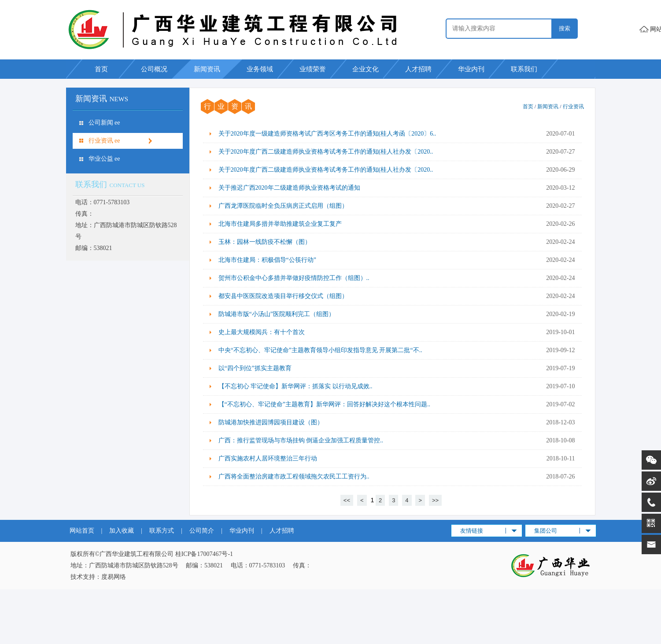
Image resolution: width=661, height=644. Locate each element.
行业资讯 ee (104, 141)
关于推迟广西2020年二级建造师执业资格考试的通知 (289, 188)
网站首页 (82, 531)
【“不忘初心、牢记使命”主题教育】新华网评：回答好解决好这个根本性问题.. (324, 404)
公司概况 (154, 69)
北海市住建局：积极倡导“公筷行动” (267, 260)
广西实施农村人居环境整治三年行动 (268, 458)
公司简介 (202, 531)
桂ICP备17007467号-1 (204, 554)
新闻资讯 (207, 69)
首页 (101, 69)
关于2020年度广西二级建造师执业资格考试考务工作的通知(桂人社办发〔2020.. (326, 152)
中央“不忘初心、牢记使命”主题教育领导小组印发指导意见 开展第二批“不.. (320, 350)
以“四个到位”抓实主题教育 (255, 368)
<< (347, 500)
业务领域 (260, 69)
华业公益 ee (104, 159)
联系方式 (162, 531)
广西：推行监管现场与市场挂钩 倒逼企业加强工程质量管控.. (301, 440)
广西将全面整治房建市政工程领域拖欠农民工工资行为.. (294, 477)
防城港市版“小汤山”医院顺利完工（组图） (277, 314)
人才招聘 (418, 69)
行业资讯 (573, 107)
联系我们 (524, 69)
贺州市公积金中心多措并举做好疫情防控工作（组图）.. (294, 278)
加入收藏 (122, 531)
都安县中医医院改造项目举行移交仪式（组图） (283, 296)
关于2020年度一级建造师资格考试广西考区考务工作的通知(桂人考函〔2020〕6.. (327, 134)
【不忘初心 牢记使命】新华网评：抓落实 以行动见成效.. (295, 386)
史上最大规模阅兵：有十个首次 (262, 332)
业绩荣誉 (313, 69)
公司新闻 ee (104, 123)
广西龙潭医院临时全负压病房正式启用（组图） (283, 206)
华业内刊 (471, 69)
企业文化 (366, 69)
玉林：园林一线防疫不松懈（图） (265, 242)
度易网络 (114, 577)
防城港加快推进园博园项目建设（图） (271, 422)
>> (435, 500)
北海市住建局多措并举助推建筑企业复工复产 (280, 224)
